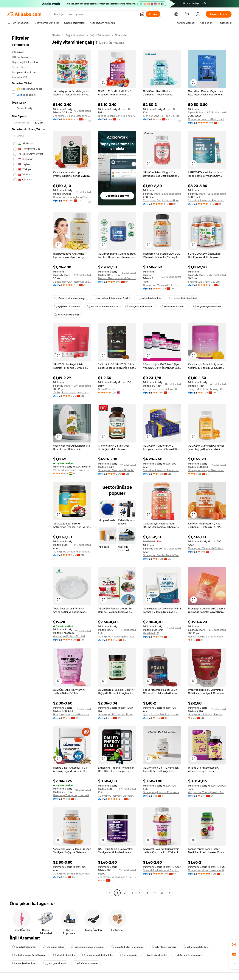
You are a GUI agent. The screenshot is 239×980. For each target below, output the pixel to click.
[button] (142, 14)
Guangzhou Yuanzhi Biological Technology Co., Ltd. (207, 119)
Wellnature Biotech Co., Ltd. (69, 636)
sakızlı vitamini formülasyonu (29, 955)
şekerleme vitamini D (173, 306)
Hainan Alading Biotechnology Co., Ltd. (207, 637)
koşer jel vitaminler (24, 963)
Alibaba (56, 35)
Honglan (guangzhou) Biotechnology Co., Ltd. (72, 714)
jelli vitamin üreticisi (164, 947)
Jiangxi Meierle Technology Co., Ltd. (207, 389)
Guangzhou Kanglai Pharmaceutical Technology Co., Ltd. (207, 470)
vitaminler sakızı (53, 947)
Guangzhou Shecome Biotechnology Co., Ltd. (117, 470)
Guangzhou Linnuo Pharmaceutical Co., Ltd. (72, 552)
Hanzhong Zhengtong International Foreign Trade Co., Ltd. (72, 795)
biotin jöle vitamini (155, 955)
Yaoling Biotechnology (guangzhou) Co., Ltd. (72, 392)
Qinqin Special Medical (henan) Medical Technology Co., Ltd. (162, 714)
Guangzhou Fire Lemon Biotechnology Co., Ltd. (117, 714)
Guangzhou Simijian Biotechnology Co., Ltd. (72, 874)
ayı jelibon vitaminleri (67, 306)
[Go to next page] (170, 893)
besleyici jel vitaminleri (183, 298)
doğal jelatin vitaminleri (188, 955)
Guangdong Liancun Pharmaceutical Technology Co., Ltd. (162, 792)
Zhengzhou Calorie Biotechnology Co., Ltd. (72, 116)
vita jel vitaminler (64, 955)
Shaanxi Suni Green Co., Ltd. (204, 282)
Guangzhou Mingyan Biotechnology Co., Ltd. (162, 285)
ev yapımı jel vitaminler (207, 306)
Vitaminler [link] (121, 35)
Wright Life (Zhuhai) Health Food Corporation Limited (207, 792)
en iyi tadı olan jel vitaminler (128, 947)
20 (162, 893)
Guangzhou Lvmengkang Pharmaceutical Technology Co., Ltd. (72, 197)
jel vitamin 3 (128, 955)
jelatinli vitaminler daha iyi (103, 306)
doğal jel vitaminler (24, 947)
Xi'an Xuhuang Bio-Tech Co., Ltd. (162, 116)
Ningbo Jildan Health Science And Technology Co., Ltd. (117, 116)
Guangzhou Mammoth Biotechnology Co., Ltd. (207, 548)
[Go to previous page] (110, 893)
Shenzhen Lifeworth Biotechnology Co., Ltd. (207, 200)
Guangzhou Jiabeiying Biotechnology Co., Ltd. (207, 714)
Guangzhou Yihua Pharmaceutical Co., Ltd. (207, 870)
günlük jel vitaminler (86, 963)
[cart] (188, 15)
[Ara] (153, 14)
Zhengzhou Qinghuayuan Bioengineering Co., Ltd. (162, 200)
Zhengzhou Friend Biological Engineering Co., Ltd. (162, 389)
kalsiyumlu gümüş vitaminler (88, 947)
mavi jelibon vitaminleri (139, 306)
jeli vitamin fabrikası (196, 947)
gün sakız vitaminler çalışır (70, 298)
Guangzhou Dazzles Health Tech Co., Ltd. (162, 555)
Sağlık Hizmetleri (75, 35)
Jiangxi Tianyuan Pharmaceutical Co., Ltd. (72, 282)
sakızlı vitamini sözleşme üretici (111, 298)
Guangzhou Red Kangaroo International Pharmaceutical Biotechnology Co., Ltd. (117, 637)
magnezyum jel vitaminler (98, 955)
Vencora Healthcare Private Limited (72, 470)
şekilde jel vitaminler (149, 298)
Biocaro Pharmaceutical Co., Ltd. (117, 278)
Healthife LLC (151, 633)
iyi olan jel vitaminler (67, 315)
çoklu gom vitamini (55, 963)
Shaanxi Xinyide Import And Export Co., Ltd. (162, 870)
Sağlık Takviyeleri (100, 35)
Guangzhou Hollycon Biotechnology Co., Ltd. (117, 796)
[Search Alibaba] (95, 14)
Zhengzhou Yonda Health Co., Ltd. (117, 877)
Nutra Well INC (107, 389)
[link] (234, 945)
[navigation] (28, 465)
